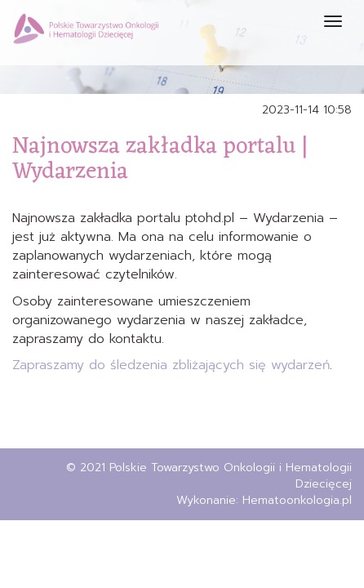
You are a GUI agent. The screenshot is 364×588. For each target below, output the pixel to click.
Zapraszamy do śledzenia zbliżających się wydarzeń (171, 365)
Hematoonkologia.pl (297, 500)
